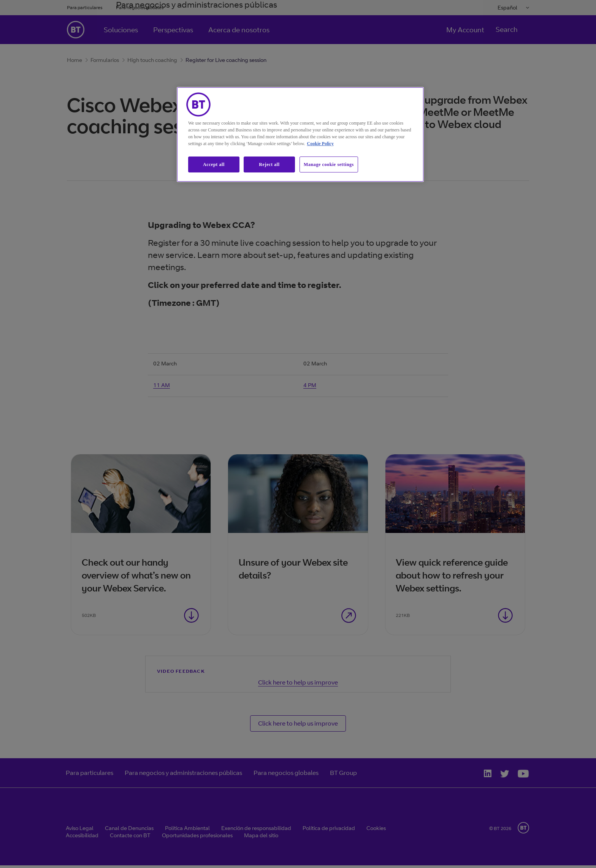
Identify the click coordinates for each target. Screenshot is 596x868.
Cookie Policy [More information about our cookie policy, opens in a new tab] (320, 144)
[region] (300, 135)
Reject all (269, 164)
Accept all (214, 164)
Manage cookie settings (329, 164)
